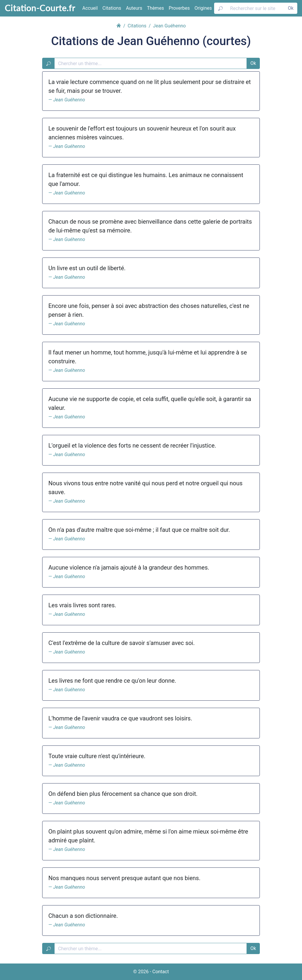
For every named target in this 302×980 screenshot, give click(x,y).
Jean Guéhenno (69, 100)
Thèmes (155, 8)
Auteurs (134, 8)
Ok (291, 8)
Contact (160, 972)
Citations (112, 8)
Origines (203, 8)
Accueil (90, 8)
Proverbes (179, 8)
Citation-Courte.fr (40, 8)
